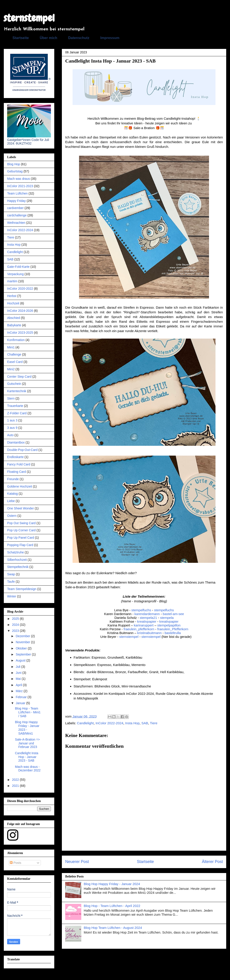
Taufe (11, 582)
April (19, 685)
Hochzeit (13, 303)
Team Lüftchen (17, 193)
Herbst (12, 296)
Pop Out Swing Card (21, 523)
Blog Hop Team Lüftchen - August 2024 (113, 928)
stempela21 (148, 618)
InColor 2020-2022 (20, 289)
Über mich (48, 38)
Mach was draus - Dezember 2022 (28, 769)
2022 (16, 780)
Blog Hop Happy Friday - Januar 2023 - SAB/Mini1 (27, 728)
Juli (18, 667)
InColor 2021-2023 (20, 186)
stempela (167, 618)
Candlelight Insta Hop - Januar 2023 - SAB (27, 757)
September (24, 654)
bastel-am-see (173, 614)
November (23, 642)
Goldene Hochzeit (20, 486)
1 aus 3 (12, 420)
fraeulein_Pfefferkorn (173, 629)
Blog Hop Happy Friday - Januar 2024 (112, 884)
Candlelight (85, 723)
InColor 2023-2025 (20, 333)
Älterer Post (212, 862)
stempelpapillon (169, 625)
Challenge (14, 354)
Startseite (21, 38)
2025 (16, 619)
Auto (10, 435)
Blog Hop (14, 164)
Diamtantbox (16, 442)
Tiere (154, 723)
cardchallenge (17, 215)
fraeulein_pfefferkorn (139, 629)
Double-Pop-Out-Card (22, 450)
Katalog (12, 494)
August (21, 660)
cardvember (15, 208)
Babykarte (14, 325)
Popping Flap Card (20, 545)
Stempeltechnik (18, 567)
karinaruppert (144, 625)
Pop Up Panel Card (21, 538)
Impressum (110, 38)
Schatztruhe (16, 552)
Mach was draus (19, 179)
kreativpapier (147, 621)
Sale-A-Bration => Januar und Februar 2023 (27, 743)
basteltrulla (173, 633)
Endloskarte (15, 457)
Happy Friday (16, 201)
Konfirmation (16, 340)
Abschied (14, 318)
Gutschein (14, 384)
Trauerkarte (15, 406)
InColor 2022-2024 (109, 723)
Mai (19, 679)
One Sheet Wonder (21, 508)
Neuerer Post (77, 862)
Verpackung (15, 274)
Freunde (13, 479)
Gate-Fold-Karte (18, 267)
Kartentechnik (17, 391)
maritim (12, 281)
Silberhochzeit (17, 560)
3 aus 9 (12, 428)
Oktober (22, 648)
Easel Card (15, 362)
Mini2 (11, 369)
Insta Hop (132, 723)
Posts (16, 863)
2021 (16, 786)
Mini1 (11, 347)
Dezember (23, 636)
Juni (19, 673)
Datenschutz (79, 38)
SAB (145, 723)
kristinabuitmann (149, 633)
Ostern (12, 516)
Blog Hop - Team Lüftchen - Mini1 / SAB (28, 712)
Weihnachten (16, 223)
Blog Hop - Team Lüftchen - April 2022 (112, 906)
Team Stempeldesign (22, 589)
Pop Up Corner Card (21, 530)
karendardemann (147, 614)
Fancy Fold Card (19, 464)
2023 (16, 631)
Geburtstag (15, 171)
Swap (11, 574)
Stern (11, 398)
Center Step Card (19, 377)
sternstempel (29, 18)
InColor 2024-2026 (20, 311)
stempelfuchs (142, 610)
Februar (22, 697)
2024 (16, 625)
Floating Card (17, 472)
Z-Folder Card (17, 413)
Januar (21, 703)
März (20, 691)
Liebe (11, 501)
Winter (12, 596)
